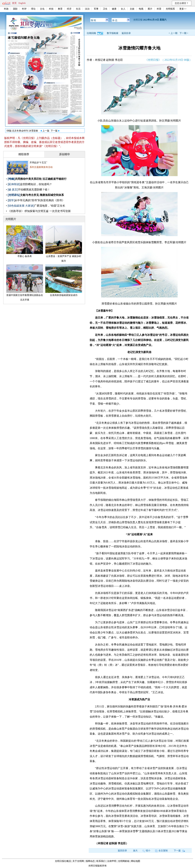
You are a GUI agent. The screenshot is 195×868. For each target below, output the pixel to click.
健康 (114, 9)
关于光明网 (78, 861)
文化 (42, 9)
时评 (24, 9)
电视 (141, 9)
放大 (135, 851)
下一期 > (184, 33)
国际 (15, 9)
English (22, 3)
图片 (150, 9)
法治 (87, 9)
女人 (123, 9)
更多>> (183, 9)
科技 (51, 9)
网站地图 (136, 861)
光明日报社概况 (63, 861)
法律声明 (112, 861)
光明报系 (170, 9)
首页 (14, 3)
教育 (60, 9)
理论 (33, 9)
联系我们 (101, 861)
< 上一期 (173, 33)
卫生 (105, 9)
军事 (96, 9)
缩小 (146, 851)
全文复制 (161, 851)
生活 (78, 9)
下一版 (55, 131)
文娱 (132, 9)
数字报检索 (113, 33)
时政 (6, 9)
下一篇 (179, 851)
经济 (69, 9)
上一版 (45, 131)
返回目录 (126, 33)
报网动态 (90, 861)
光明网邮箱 (124, 861)
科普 (159, 9)
